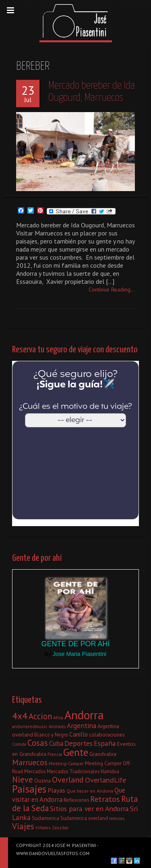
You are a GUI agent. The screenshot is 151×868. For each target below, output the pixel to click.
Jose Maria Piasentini (80, 654)
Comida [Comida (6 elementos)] (19, 744)
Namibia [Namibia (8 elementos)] (110, 771)
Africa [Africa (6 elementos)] (58, 718)
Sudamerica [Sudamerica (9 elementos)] (46, 818)
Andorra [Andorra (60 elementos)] (84, 715)
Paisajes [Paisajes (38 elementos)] (29, 789)
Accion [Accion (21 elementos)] (40, 716)
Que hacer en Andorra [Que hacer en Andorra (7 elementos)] (90, 791)
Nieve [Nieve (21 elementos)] (23, 780)
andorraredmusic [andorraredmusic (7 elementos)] (30, 726)
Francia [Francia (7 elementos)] (55, 754)
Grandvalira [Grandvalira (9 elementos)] (103, 754)
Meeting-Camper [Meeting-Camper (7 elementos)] (66, 763)
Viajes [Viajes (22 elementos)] (23, 826)
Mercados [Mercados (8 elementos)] (35, 771)
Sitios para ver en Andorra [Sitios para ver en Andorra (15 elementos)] (89, 809)
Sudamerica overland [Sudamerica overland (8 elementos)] (84, 818)
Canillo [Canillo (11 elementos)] (79, 734)
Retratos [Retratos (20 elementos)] (105, 799)
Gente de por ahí (75, 644)
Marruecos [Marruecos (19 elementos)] (30, 762)
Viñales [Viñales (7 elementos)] (43, 827)
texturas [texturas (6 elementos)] (117, 818)
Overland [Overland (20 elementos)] (68, 780)
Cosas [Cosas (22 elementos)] (38, 743)
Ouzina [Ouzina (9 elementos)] (42, 781)
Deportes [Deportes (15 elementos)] (79, 743)
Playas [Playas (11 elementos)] (56, 790)
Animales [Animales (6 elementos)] (57, 726)
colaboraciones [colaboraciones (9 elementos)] (107, 735)
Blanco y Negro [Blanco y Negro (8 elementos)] (51, 735)
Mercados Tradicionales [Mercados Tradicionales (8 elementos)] (73, 771)
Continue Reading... (112, 289)
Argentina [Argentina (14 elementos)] (82, 725)
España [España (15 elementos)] (105, 743)
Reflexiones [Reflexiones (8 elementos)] (76, 800)
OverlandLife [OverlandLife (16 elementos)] (105, 780)
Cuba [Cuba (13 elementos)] (56, 743)
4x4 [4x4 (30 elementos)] (20, 716)
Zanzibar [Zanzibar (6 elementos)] (60, 828)
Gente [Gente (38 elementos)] (76, 752)
